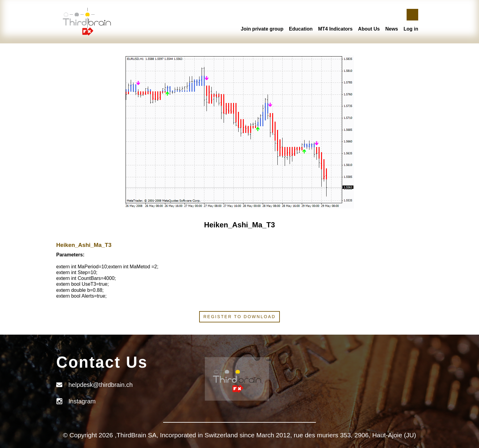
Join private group (262, 29)
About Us (369, 29)
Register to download (240, 317)
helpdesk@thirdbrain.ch (101, 385)
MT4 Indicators (335, 29)
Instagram (82, 401)
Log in (411, 29)
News (392, 29)
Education (301, 29)
